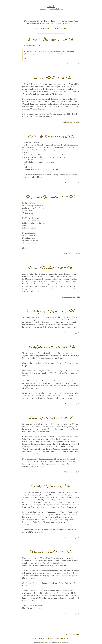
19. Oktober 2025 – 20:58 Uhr (71, 614)
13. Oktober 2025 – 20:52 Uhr (71, 254)
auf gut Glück (65, 642)
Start (68, 639)
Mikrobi (51, 7)
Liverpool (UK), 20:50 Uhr (51, 78)
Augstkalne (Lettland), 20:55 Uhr (51, 347)
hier (54, 642)
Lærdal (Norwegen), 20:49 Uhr (51, 39)
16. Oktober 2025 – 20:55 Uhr (71, 404)
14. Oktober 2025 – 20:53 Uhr (71, 297)
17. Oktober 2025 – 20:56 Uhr (71, 472)
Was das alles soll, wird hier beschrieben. (51, 29)
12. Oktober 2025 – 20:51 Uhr (71, 183)
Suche (34, 639)
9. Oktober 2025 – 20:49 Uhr (71, 64)
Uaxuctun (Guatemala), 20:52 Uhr (51, 197)
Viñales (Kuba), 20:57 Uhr (51, 486)
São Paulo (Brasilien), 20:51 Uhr (51, 136)
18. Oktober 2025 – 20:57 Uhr (71, 538)
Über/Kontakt (42, 639)
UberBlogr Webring (44, 642)
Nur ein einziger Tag (59, 639)
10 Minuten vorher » (71, 634)
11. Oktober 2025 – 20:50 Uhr (71, 122)
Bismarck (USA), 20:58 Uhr (51, 552)
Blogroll (50, 639)
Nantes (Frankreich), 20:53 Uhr (51, 268)
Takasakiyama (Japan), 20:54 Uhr (51, 311)
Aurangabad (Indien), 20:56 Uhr (51, 418)
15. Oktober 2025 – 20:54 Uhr (71, 333)
